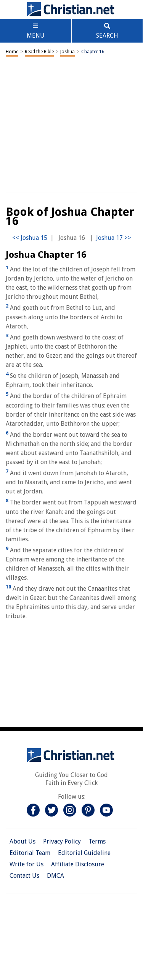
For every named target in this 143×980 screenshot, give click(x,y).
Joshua (67, 52)
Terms (97, 841)
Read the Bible (39, 52)
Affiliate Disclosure (78, 864)
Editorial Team (30, 853)
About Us (22, 841)
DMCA (55, 876)
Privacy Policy (62, 841)
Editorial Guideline (84, 853)
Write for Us (27, 864)
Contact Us (24, 876)
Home (12, 52)
